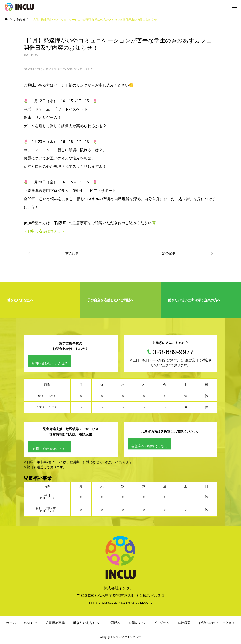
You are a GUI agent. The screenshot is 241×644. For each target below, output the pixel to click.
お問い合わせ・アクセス (49, 363)
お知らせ (31, 623)
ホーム (11, 623)
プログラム (161, 623)
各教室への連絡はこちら (149, 446)
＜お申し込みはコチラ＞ (44, 231)
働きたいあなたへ (86, 623)
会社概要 (184, 623)
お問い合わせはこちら (49, 449)
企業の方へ (137, 623)
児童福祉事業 (55, 623)
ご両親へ (114, 623)
